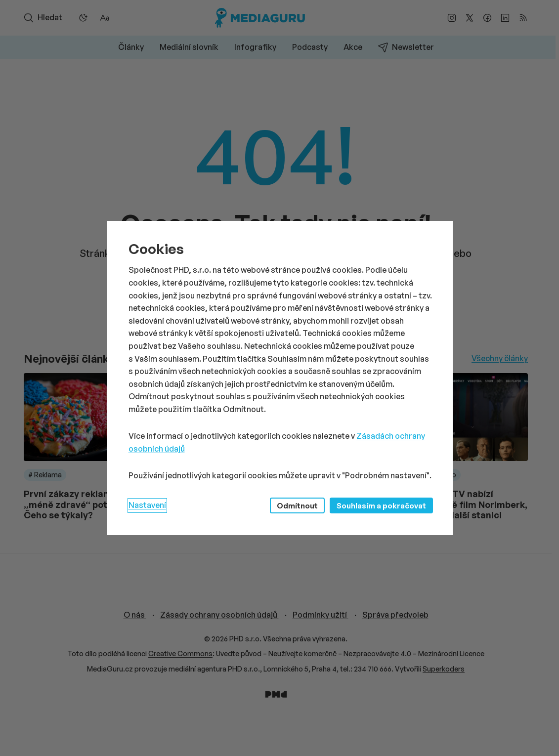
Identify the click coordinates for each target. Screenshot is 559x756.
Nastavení (147, 505)
